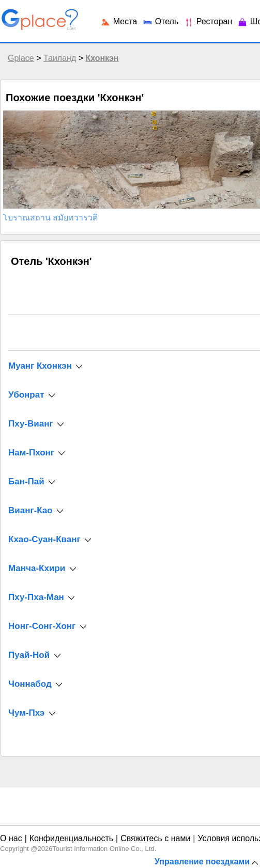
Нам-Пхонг (31, 453)
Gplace (21, 58)
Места (119, 21)
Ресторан (208, 21)
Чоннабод (30, 684)
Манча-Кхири (37, 568)
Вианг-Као (30, 510)
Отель (160, 21)
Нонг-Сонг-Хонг (42, 626)
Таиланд (60, 58)
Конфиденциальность (71, 838)
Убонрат (26, 395)
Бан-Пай (26, 482)
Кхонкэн (102, 58)
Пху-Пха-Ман (36, 597)
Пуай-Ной (29, 655)
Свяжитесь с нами (155, 838)
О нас (11, 838)
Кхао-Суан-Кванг (44, 539)
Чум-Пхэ (26, 713)
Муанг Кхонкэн (40, 366)
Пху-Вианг (31, 424)
